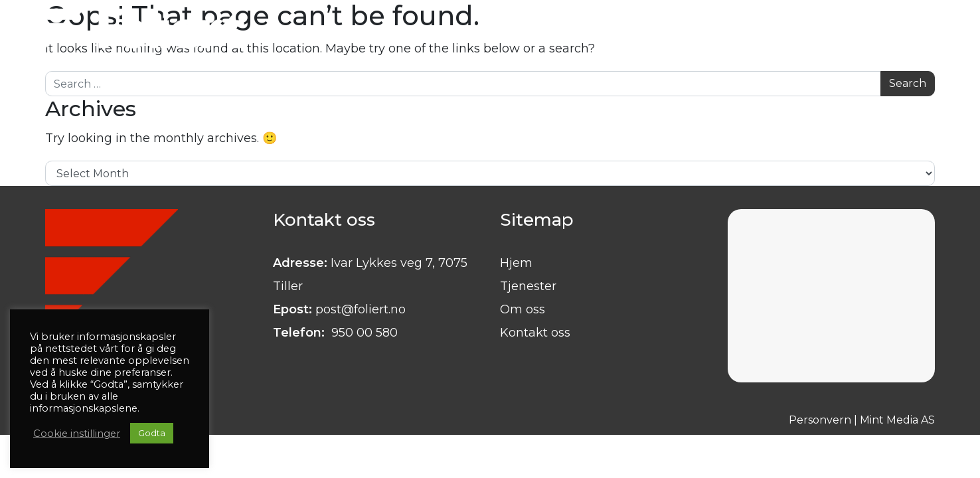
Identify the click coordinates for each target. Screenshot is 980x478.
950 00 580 (363, 333)
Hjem (516, 263)
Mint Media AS (897, 420)
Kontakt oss (535, 333)
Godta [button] (152, 433)
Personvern (820, 420)
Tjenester (528, 286)
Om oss (523, 309)
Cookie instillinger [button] (77, 434)
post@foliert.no (361, 309)
